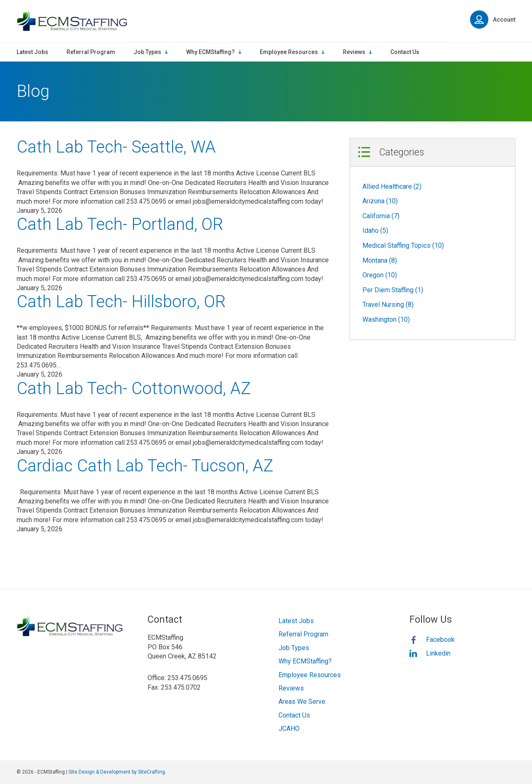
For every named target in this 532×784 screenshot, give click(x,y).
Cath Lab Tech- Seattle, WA (116, 147)
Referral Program (303, 634)
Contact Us (294, 715)
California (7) (381, 216)
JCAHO (289, 729)
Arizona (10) (380, 201)
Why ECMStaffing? (305, 661)
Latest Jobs (296, 621)
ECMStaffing (72, 20)
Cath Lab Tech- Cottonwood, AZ (134, 388)
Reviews (291, 688)
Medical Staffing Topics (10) (403, 245)
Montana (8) (380, 260)
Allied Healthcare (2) (392, 186)
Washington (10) (386, 319)
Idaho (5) (375, 231)
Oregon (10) (380, 275)
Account (493, 20)
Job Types (294, 648)
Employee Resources (310, 675)
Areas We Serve (302, 701)
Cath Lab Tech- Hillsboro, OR (121, 302)
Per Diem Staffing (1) (393, 290)
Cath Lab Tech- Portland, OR (120, 224)
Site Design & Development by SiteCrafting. (117, 772)
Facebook (440, 640)
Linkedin (438, 653)
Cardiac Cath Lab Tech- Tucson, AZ (145, 466)
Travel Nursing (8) (388, 304)
